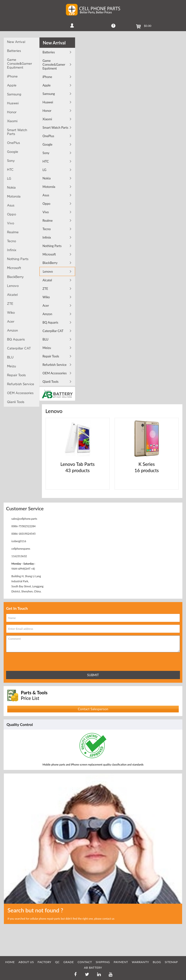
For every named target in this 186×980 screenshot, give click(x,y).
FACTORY (44, 962)
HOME (10, 962)
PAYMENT (121, 962)
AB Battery (93, 968)
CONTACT (85, 962)
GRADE (69, 962)
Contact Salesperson (93, 709)
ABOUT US (26, 962)
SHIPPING (103, 962)
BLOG (157, 962)
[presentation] (27, 661)
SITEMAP (171, 962)
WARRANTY (140, 962)
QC (57, 962)
